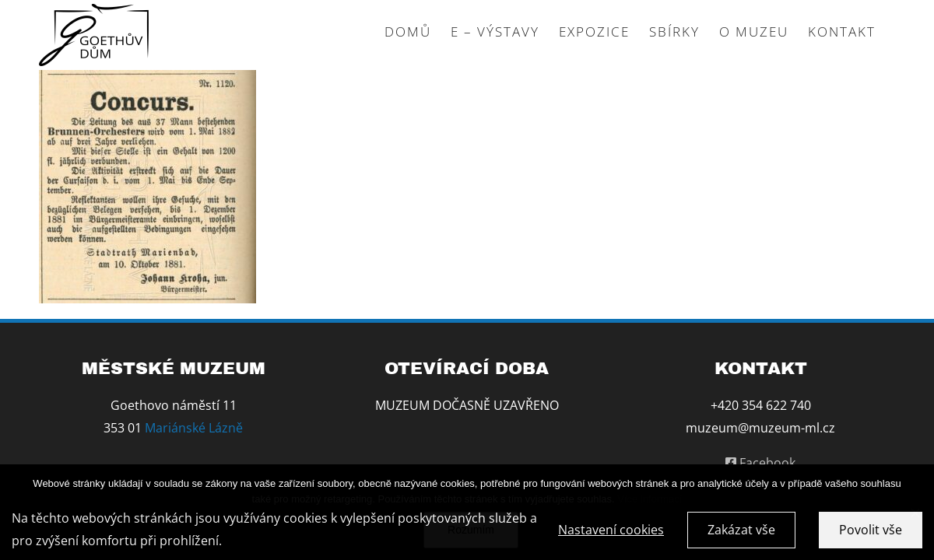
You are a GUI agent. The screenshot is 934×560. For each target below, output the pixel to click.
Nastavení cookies (611, 533)
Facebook (760, 463)
